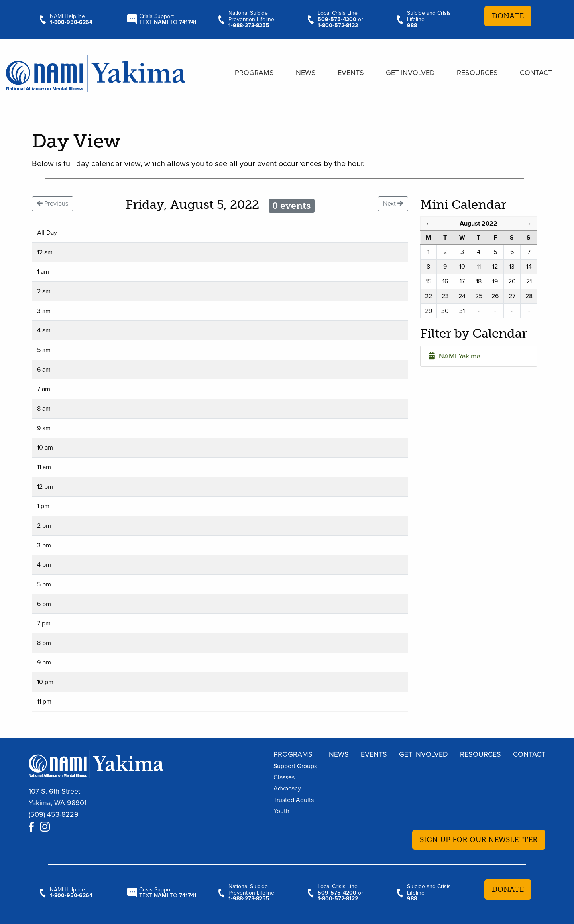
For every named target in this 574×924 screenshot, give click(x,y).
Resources (477, 73)
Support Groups (295, 766)
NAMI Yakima (454, 356)
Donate (508, 16)
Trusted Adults (294, 800)
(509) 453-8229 (54, 814)
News (306, 73)
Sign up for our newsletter (479, 840)
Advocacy (287, 788)
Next (393, 204)
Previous (53, 204)
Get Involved (410, 73)
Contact (536, 73)
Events (351, 73)
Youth (281, 811)
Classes (284, 777)
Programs (254, 73)
